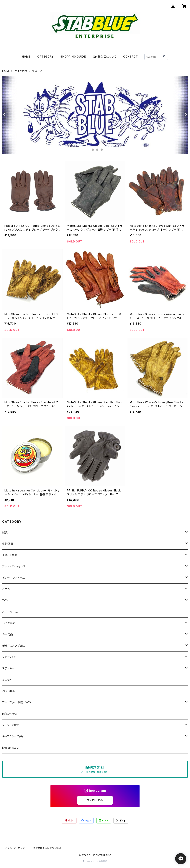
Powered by (95, 861)
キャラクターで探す (13, 736)
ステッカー (9, 668)
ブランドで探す (11, 725)
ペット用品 (9, 691)
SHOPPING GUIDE (73, 57)
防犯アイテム (10, 714)
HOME (26, 57)
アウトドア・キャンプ (14, 566)
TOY (5, 600)
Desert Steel (11, 748)
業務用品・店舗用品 (14, 646)
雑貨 (5, 532)
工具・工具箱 (10, 555)
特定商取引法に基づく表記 (47, 848)
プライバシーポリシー (16, 848)
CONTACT (131, 57)
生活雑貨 (8, 544)
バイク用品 (21, 71)
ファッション (9, 657)
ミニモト (7, 680)
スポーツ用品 (10, 612)
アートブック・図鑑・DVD (17, 702)
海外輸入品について (105, 57)
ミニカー (7, 589)
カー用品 (8, 634)
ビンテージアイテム (14, 578)
